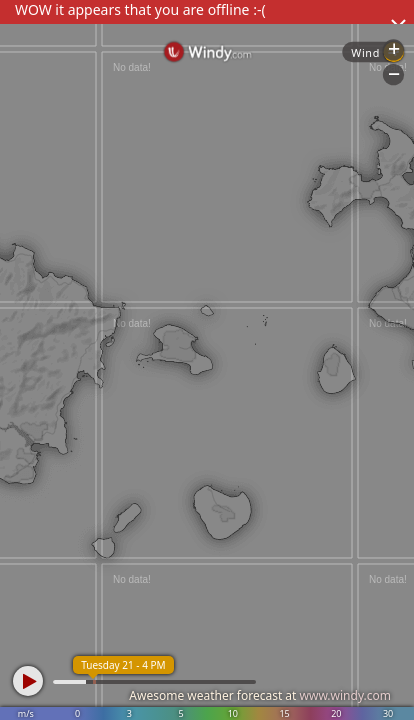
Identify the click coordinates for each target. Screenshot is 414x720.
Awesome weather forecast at (260, 695)
